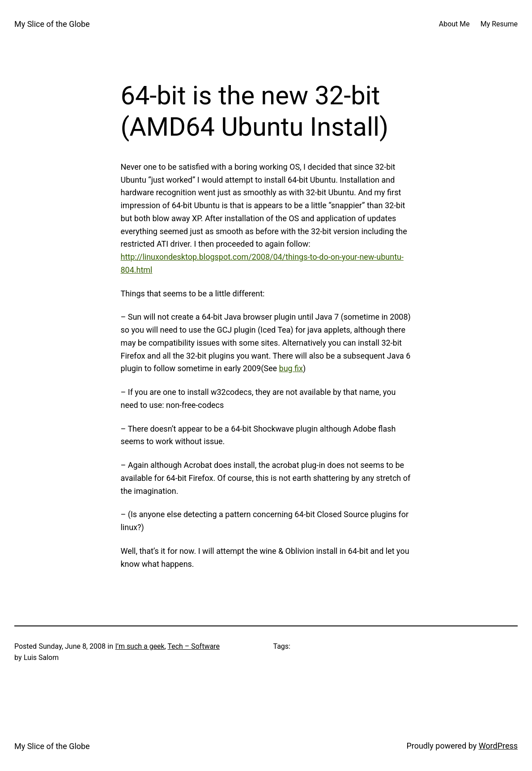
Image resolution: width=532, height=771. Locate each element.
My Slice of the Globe (52, 24)
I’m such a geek (140, 646)
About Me (454, 24)
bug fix (291, 368)
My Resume (499, 24)
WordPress (498, 746)
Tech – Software (194, 646)
